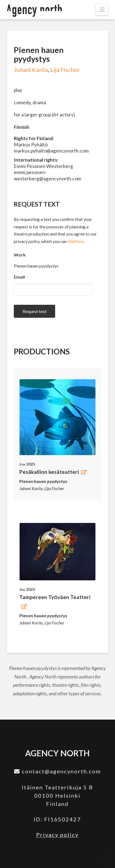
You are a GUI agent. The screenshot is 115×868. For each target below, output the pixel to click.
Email (19, 277)
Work (20, 255)
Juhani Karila (31, 70)
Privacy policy (57, 835)
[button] (102, 10)
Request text (35, 311)
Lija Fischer (65, 70)
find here (76, 241)
